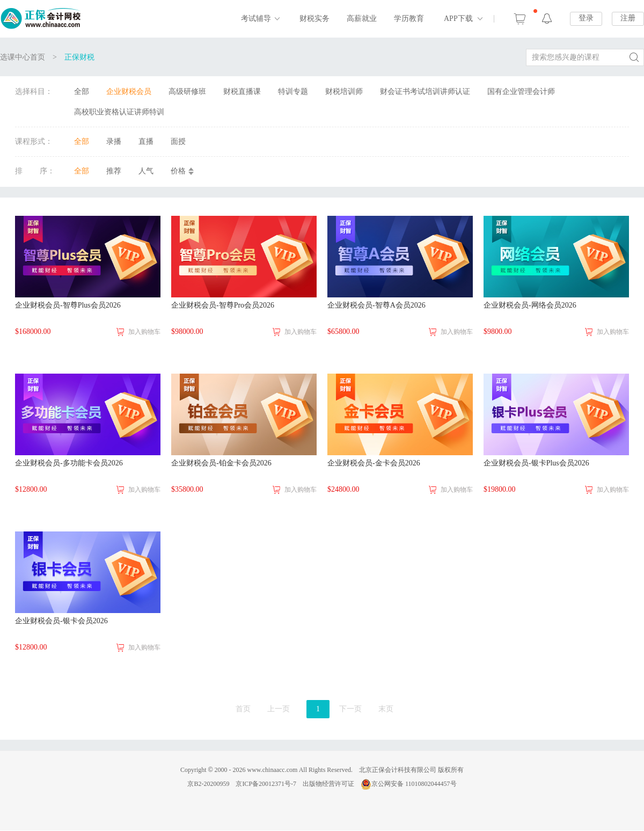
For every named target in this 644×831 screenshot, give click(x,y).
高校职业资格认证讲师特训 (119, 112)
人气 (146, 171)
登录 (586, 18)
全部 (82, 92)
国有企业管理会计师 (521, 92)
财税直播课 (242, 92)
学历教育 (409, 19)
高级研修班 (187, 92)
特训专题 (293, 92)
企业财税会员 (129, 92)
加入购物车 (144, 332)
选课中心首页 (23, 57)
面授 (178, 141)
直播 (146, 141)
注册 (628, 18)
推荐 (114, 171)
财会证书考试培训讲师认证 (425, 92)
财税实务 (314, 19)
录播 (114, 141)
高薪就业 (362, 19)
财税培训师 (344, 92)
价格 (178, 171)
